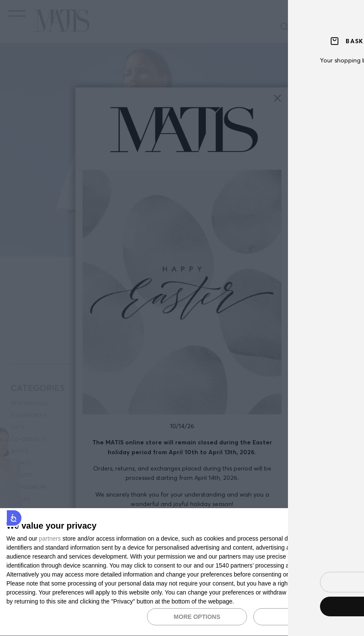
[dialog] (182, 572)
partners (50, 538)
